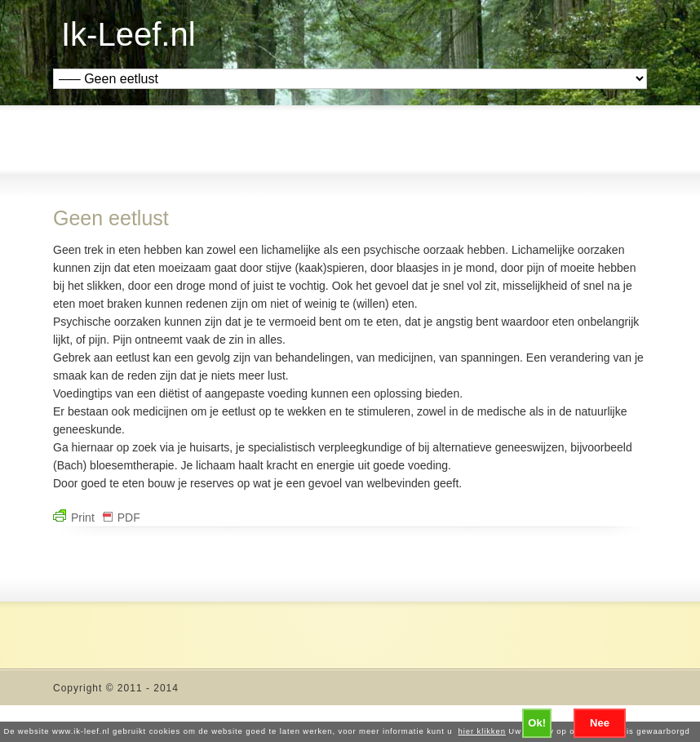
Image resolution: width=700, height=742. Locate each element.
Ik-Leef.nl (128, 34)
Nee (600, 723)
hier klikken (482, 731)
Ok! (537, 723)
